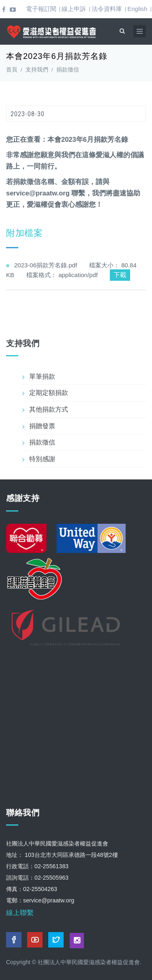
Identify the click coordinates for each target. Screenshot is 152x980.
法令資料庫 (107, 9)
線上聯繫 (20, 913)
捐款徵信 (68, 70)
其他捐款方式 (49, 409)
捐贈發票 (42, 426)
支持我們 (37, 70)
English (137, 9)
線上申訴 (74, 9)
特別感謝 (42, 459)
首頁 (12, 70)
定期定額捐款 (49, 393)
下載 (120, 275)
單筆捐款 (42, 376)
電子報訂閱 (41, 9)
